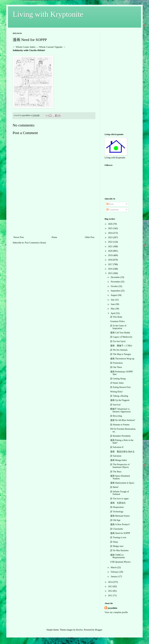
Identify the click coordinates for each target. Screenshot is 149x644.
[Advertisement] (54, 219)
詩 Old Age (115, 520)
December (115, 277)
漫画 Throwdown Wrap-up (122, 359)
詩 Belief (114, 487)
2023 (111, 237)
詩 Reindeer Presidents (120, 436)
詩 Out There (116, 367)
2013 (111, 586)
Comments (113, 210)
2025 (111, 228)
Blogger (98, 630)
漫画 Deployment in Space (122, 483)
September (116, 291)
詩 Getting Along (118, 379)
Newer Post (19, 237)
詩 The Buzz (116, 472)
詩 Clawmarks (117, 529)
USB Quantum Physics (120, 562)
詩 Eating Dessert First (120, 387)
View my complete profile (116, 612)
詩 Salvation (116, 456)
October (115, 286)
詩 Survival (115, 405)
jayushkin (112, 608)
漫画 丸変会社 (118, 503)
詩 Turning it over (118, 537)
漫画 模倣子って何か (121, 346)
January (114, 576)
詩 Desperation (117, 507)
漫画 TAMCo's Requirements (118, 556)
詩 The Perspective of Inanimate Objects (120, 466)
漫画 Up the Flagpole (120, 400)
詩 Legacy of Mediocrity (121, 337)
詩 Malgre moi (117, 546)
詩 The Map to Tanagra (121, 354)
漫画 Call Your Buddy (120, 333)
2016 (111, 269)
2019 (111, 255)
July (113, 300)
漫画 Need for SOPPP (120, 533)
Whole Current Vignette (51, 47)
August (114, 295)
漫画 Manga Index (119, 460)
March (114, 567)
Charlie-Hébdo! (37, 50)
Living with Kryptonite (48, 14)
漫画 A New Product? (120, 524)
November (116, 282)
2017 (111, 264)
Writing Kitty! (117, 392)
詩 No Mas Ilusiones (119, 550)
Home (54, 237)
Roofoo (79, 630)
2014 (111, 582)
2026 (111, 224)
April (113, 313)
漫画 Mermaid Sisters (120, 516)
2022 (111, 242)
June (113, 304)
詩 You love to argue (119, 499)
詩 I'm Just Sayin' (118, 341)
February (115, 572)
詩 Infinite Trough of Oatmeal (120, 493)
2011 (111, 596)
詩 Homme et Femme (120, 425)
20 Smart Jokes (117, 383)
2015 (111, 273)
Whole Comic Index (26, 47)
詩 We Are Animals (119, 350)
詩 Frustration (116, 363)
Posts (110, 204)
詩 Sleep (114, 542)
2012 (111, 591)
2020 (111, 251)
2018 (111, 260)
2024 (111, 233)
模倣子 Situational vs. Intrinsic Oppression (120, 410)
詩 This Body (116, 317)
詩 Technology (117, 512)
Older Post (90, 237)
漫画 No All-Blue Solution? (123, 420)
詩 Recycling (116, 416)
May (113, 309)
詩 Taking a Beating (119, 396)
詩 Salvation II (117, 447)
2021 (111, 246)
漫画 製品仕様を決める (122, 452)
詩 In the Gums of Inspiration (118, 327)
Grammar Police (117, 321)
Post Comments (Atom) (35, 243)
